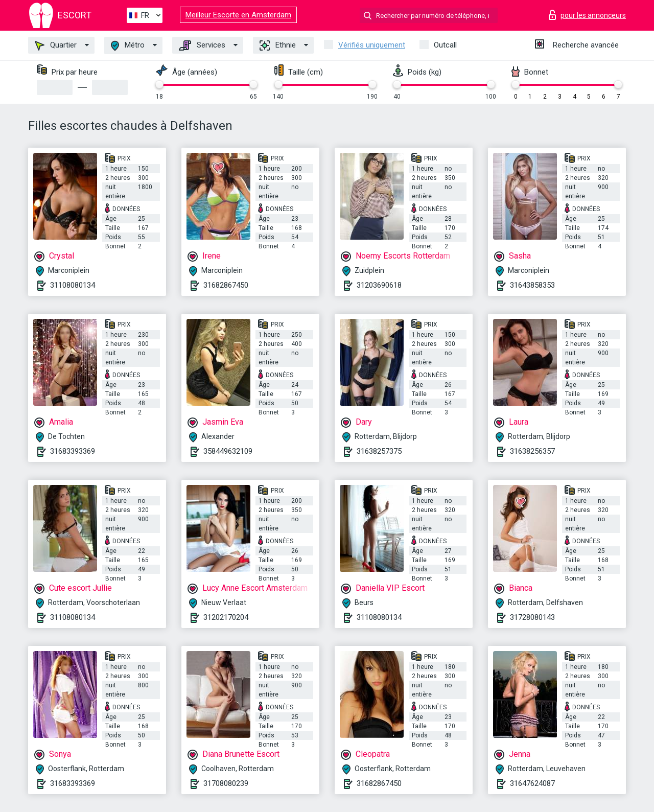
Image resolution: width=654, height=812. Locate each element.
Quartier (56, 45)
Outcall (445, 45)
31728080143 (532, 617)
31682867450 (226, 285)
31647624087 (532, 783)
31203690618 (379, 285)
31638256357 (532, 451)
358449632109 (228, 451)
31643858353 (532, 285)
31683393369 (73, 451)
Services (202, 45)
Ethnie (278, 45)
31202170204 (226, 617)
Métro (128, 46)
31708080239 (226, 783)
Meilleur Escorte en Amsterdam (238, 15)
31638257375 (379, 451)
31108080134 (73, 285)
